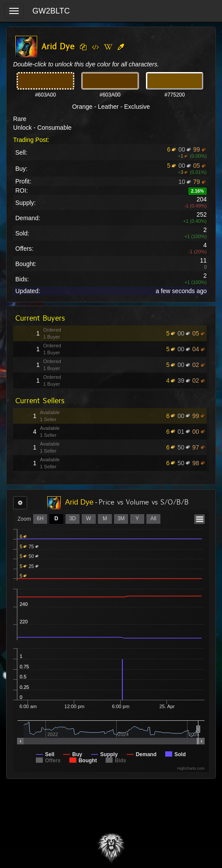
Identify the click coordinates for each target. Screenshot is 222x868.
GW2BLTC (51, 11)
